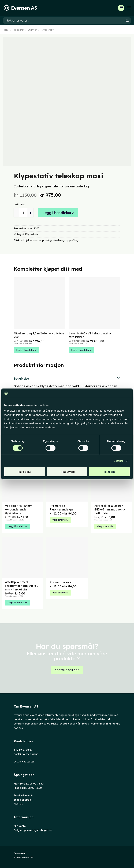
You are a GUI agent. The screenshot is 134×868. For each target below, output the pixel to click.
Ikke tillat (25, 472)
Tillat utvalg (67, 472)
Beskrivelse (67, 378)
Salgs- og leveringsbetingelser (33, 830)
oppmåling (72, 240)
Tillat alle (109, 472)
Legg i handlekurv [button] (26, 350)
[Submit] (127, 21)
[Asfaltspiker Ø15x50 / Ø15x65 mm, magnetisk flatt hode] (112, 481)
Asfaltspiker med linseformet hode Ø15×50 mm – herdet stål (22, 586)
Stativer (32, 30)
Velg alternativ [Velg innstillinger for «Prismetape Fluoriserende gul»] (60, 520)
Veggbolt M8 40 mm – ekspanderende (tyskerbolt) (20, 509)
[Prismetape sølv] (67, 557)
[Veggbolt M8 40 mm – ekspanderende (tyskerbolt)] (22, 481)
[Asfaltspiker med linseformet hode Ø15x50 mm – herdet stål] (22, 557)
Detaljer (118, 461)
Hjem (6, 30)
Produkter (18, 30)
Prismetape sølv (60, 582)
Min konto (20, 826)
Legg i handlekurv (58, 213)
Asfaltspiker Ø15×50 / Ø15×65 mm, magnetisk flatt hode (110, 509)
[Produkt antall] (23, 213)
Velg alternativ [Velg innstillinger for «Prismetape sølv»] (60, 593)
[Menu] (129, 8)
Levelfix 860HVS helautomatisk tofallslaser (90, 335)
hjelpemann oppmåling (38, 240)
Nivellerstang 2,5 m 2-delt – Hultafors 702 (39, 335)
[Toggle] (67, 378)
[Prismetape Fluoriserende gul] (67, 481)
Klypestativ (47, 30)
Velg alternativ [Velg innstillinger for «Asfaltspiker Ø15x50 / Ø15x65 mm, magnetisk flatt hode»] (105, 526)
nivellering (59, 240)
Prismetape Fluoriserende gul (62, 508)
